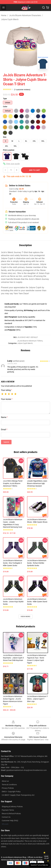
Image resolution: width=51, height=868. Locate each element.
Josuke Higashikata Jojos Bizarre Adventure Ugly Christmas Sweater (37, 483)
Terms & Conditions (9, 785)
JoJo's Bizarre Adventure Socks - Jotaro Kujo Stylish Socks (13, 602)
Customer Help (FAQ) (10, 821)
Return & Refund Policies (11, 814)
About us (5, 781)
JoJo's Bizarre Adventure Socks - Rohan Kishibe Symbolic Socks (37, 563)
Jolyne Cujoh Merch (10, 19)
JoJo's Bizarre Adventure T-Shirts (30, 341)
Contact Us (6, 817)
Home (4, 15)
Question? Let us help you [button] (39, 865)
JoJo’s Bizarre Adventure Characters (25, 15)
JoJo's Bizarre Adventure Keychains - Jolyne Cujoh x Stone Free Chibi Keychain (13, 658)
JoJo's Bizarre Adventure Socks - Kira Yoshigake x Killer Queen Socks (13, 563)
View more (26, 617)
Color (5, 107)
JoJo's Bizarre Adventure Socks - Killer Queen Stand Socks (37, 602)
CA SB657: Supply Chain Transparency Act (18, 795)
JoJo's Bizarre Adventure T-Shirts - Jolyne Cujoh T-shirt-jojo (37, 699)
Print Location (9, 150)
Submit (6, 442)
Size (5, 137)
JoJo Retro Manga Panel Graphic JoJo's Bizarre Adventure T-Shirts (13, 483)
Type (5, 99)
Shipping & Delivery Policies (12, 807)
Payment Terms (8, 810)
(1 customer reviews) (22, 90)
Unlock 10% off (46, 857)
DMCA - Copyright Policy (11, 792)
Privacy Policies (8, 788)
